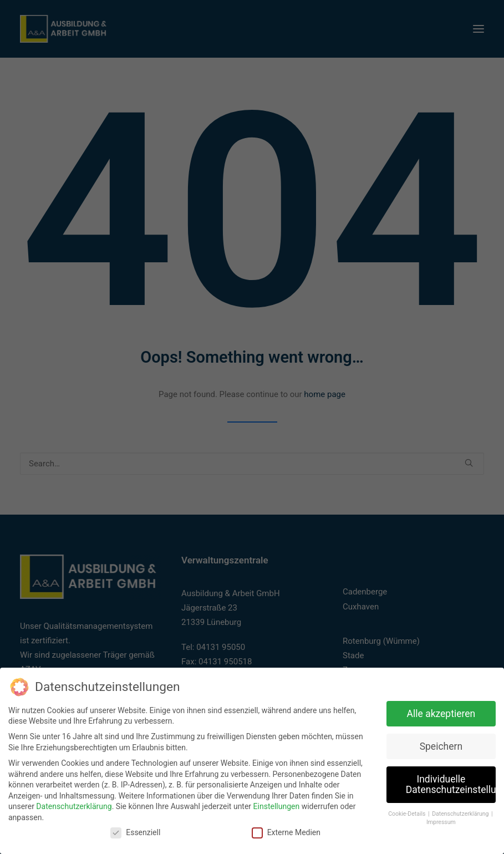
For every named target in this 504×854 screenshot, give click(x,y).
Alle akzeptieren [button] (441, 713)
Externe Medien (286, 832)
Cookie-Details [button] (408, 813)
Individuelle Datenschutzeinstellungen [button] (451, 784)
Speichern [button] (441, 745)
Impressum (441, 821)
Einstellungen (277, 805)
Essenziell (135, 832)
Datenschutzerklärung (74, 805)
